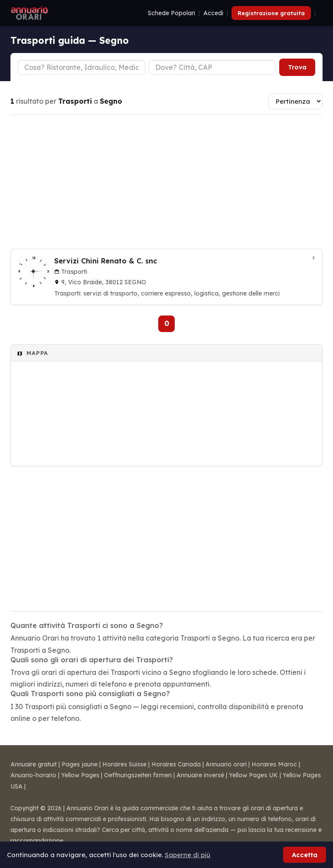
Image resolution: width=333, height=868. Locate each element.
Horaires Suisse (124, 764)
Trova (297, 67)
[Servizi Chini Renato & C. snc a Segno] (166, 277)
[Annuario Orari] (29, 13)
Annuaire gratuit (34, 764)
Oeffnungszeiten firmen (138, 775)
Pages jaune (80, 764)
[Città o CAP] (212, 67)
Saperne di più (188, 855)
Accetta (305, 855)
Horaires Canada (176, 764)
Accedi (213, 13)
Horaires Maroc (274, 764)
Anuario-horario (33, 775)
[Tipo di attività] (82, 67)
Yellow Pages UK (253, 775)
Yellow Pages (80, 775)
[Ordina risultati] (295, 101)
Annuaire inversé (200, 775)
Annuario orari (226, 764)
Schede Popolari (171, 13)
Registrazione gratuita (271, 13)
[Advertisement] (166, 182)
